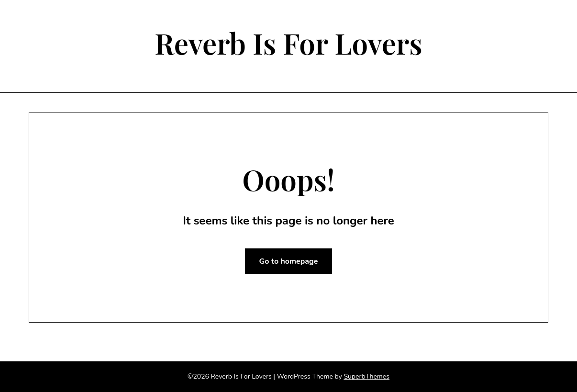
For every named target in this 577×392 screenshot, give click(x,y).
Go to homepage (289, 261)
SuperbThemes (366, 376)
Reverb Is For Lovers (288, 43)
